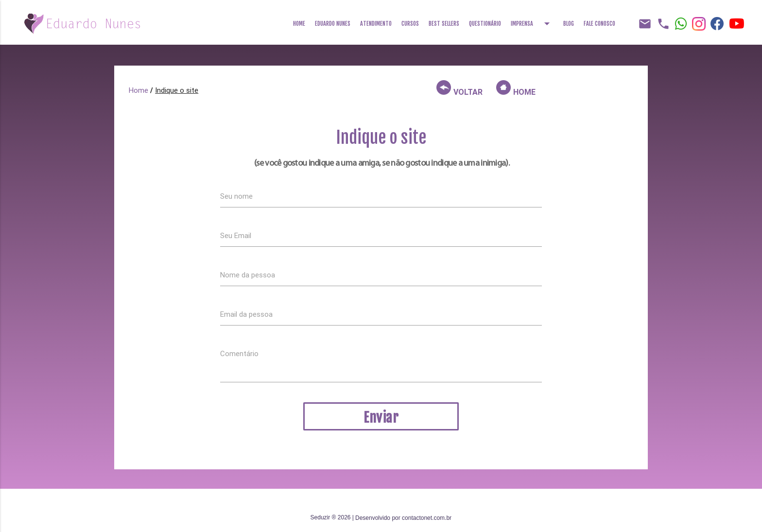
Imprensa (532, 21)
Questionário (485, 24)
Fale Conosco (599, 24)
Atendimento (376, 24)
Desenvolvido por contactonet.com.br (403, 518)
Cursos (410, 24)
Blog (569, 24)
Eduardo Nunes (333, 24)
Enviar (381, 418)
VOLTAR (459, 88)
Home (299, 24)
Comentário (239, 353)
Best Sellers (444, 24)
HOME (516, 88)
